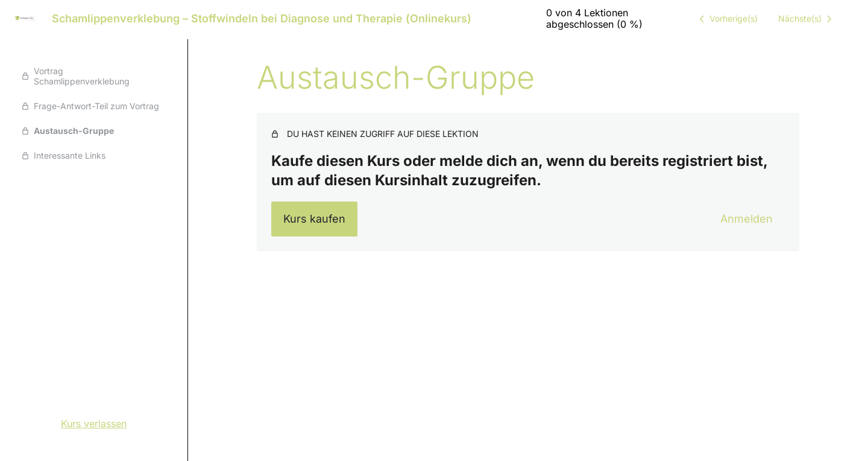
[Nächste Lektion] (807, 19)
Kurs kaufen (314, 219)
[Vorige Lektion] (726, 19)
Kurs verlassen (94, 424)
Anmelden (747, 219)
